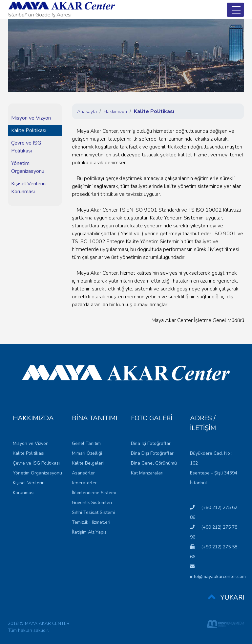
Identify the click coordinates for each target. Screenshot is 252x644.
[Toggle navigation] (235, 10)
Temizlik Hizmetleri (91, 522)
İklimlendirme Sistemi (94, 493)
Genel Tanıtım (86, 443)
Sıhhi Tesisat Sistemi (93, 512)
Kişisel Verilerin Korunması (28, 188)
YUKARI (226, 598)
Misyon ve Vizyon (31, 118)
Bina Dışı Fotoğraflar (152, 453)
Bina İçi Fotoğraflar (151, 443)
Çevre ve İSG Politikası (26, 147)
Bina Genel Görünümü (154, 463)
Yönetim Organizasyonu (28, 167)
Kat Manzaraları (147, 473)
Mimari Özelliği (87, 453)
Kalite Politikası (29, 130)
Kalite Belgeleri (88, 463)
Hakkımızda (115, 112)
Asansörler (83, 473)
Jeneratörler (84, 483)
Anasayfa (87, 112)
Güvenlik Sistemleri (92, 503)
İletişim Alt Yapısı (90, 532)
